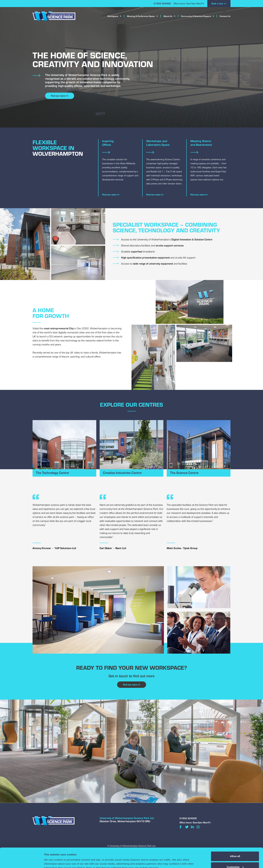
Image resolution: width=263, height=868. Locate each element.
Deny (235, 859)
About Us (169, 16)
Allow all (235, 838)
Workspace (114, 16)
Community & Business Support (198, 16)
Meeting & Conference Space (142, 16)
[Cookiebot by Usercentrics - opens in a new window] (22, 861)
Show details (52, 859)
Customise (235, 848)
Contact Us (225, 16)
